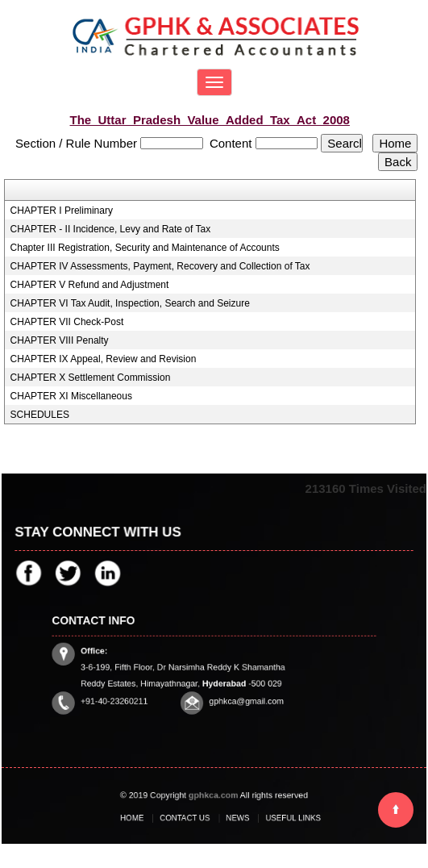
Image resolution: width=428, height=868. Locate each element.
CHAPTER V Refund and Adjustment (90, 285)
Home (145, 818)
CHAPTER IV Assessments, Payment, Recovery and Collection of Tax (160, 266)
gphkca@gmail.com (241, 695)
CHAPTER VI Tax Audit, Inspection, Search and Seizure (130, 303)
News (234, 818)
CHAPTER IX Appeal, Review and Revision (104, 359)
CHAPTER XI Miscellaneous (71, 396)
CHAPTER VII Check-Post (67, 322)
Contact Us (189, 818)
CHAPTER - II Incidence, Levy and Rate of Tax (111, 229)
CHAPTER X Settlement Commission (91, 378)
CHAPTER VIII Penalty (60, 340)
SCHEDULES (40, 415)
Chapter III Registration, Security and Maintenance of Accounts (145, 248)
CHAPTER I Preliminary (62, 211)
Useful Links (280, 818)
